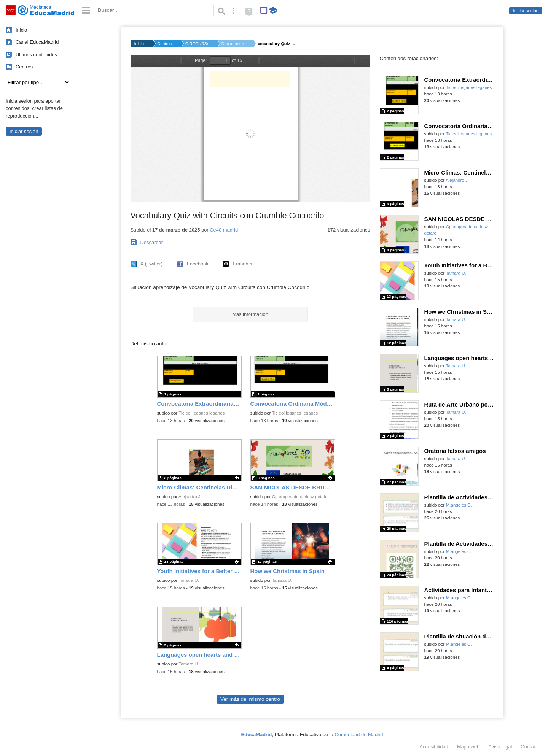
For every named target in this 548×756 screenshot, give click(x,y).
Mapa (468, 747)
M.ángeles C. (459, 505)
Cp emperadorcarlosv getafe (300, 497)
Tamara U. (189, 580)
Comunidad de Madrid (359, 735)
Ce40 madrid (224, 230)
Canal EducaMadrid (37, 42)
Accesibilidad (434, 747)
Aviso (500, 747)
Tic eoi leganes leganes (202, 413)
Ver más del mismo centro (250, 699)
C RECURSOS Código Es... (197, 44)
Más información (250, 314)
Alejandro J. (190, 497)
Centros (24, 67)
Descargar (152, 242)
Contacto (530, 747)
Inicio (21, 30)
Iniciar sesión (526, 11)
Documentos (233, 44)
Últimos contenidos (36, 55)
